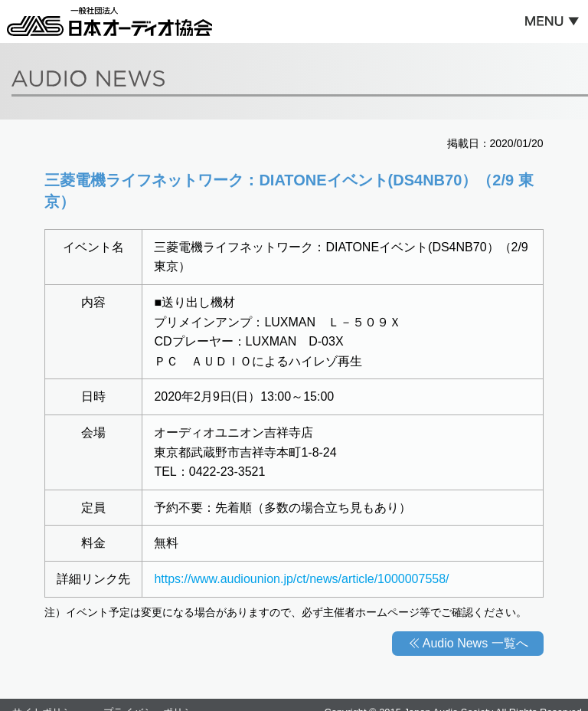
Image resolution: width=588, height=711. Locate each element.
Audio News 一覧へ (475, 643)
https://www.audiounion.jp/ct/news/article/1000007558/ (301, 579)
